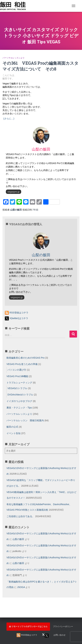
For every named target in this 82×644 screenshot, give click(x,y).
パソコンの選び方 (17, 370)
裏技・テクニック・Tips (19, 408)
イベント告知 (13, 433)
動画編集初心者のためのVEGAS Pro (25, 358)
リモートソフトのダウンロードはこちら (28, 626)
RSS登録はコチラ (17, 313)
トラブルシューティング (19, 383)
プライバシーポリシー (63, 626)
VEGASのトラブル (17, 388)
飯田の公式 (12, 427)
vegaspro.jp (13, 192)
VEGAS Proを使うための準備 (22, 364)
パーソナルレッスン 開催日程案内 (25, 420)
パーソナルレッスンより (13, 58)
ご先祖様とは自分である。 (20, 516)
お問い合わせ (59, 635)
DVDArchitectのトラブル (20, 395)
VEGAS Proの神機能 (17, 376)
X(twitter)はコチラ (16, 318)
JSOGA (21, 587)
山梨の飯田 (18, 539)
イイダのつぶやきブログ (19, 401)
